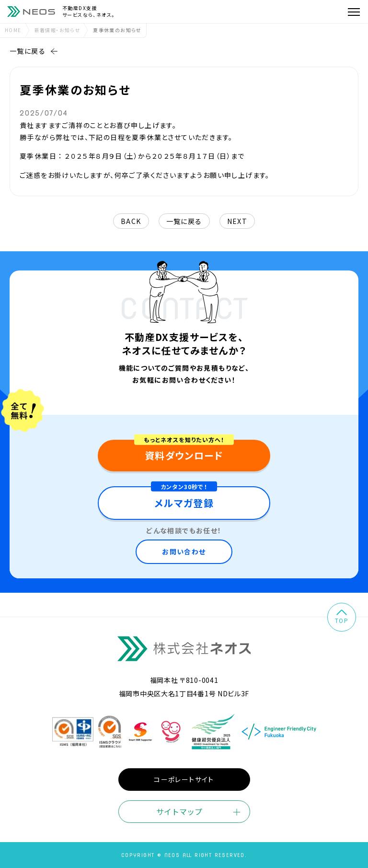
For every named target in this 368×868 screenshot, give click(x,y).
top (342, 617)
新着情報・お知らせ (57, 30)
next (237, 221)
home (13, 30)
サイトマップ (179, 811)
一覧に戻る (34, 51)
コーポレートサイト (184, 779)
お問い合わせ (184, 551)
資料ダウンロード (184, 455)
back (131, 221)
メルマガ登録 (184, 503)
